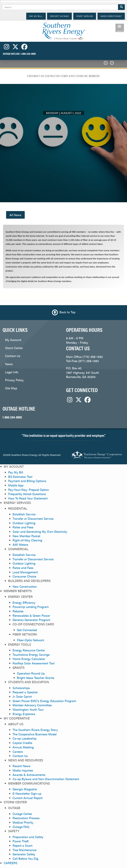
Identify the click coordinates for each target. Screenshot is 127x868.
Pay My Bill (16, 472)
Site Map (11, 388)
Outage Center (22, 814)
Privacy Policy (14, 380)
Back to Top (67, 312)
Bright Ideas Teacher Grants (36, 678)
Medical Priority (23, 822)
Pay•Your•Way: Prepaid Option (29, 490)
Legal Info (12, 372)
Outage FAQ (21, 827)
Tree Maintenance (24, 850)
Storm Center (14, 348)
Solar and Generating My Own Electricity (40, 531)
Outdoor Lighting (24, 523)
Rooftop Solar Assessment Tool (34, 663)
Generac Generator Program (31, 620)
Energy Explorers (24, 714)
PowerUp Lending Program (31, 607)
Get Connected (27, 630)
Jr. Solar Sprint (22, 696)
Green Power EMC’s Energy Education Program (44, 701)
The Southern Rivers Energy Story (35, 730)
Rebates (18, 611)
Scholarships (21, 688)
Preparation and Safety (28, 837)
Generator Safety (24, 854)
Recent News (21, 766)
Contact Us (13, 356)
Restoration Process (26, 818)
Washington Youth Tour (28, 709)
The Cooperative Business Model (35, 734)
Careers (18, 751)
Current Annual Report (28, 798)
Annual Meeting (23, 747)
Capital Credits (22, 743)
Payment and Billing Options (27, 481)
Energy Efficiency (24, 602)
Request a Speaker (25, 692)
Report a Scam (23, 845)
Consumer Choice (24, 576)
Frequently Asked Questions (27, 494)
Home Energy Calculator (29, 659)
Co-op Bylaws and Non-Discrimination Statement (46, 779)
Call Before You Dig (25, 858)
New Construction (25, 586)
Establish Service (24, 514)
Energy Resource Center (29, 650)
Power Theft (21, 841)
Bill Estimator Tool (20, 477)
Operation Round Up (31, 673)
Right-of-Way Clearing (27, 540)
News (9, 364)
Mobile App (16, 485)
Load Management (25, 572)
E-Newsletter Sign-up (27, 793)
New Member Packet (26, 536)
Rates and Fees (23, 527)
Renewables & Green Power (31, 615)
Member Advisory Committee (32, 705)
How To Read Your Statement (28, 498)
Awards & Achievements (29, 775)
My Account (13, 340)
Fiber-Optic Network (31, 640)
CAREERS (11, 863)
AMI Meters (20, 545)
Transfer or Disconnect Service (33, 518)
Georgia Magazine (25, 789)
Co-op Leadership (24, 738)
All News (15, 215)
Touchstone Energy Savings (31, 655)
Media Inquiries (23, 770)
